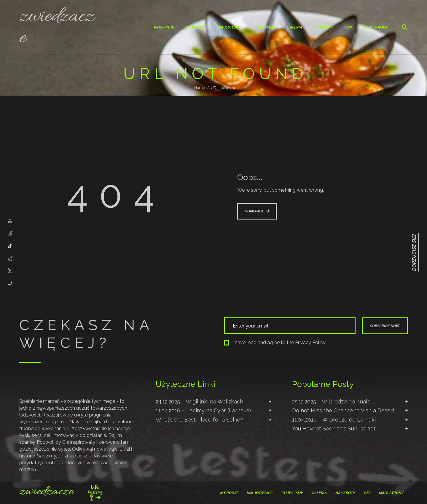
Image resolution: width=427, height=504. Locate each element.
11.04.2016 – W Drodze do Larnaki (334, 420)
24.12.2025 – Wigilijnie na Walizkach (199, 402)
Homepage (254, 211)
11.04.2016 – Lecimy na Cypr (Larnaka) (203, 410)
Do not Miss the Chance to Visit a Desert (343, 410)
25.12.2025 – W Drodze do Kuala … (333, 402)
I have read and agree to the (275, 342)
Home (200, 88)
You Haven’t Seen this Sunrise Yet (334, 429)
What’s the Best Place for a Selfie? (199, 420)
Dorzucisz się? (414, 252)
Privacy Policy (310, 342)
